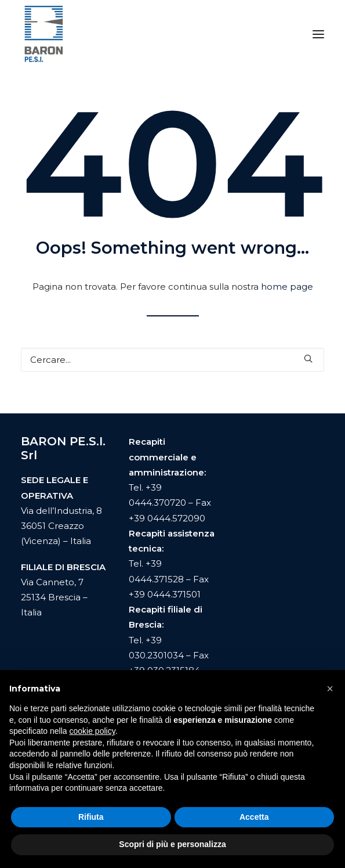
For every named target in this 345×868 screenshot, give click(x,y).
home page (287, 287)
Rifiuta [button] (91, 817)
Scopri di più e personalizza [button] (172, 844)
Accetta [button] (254, 817)
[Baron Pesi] (44, 34)
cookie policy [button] (92, 731)
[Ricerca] (173, 360)
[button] (318, 34)
